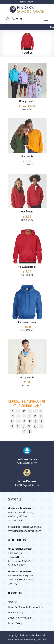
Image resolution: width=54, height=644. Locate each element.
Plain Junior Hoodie (27, 322)
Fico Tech (41, 640)
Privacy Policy (15, 612)
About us (13, 602)
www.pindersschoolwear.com (24, 531)
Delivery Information (19, 618)
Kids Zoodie (27, 211)
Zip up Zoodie (27, 377)
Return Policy (15, 623)
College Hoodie (27, 101)
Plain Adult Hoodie (27, 267)
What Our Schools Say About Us (25, 607)
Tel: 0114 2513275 (17, 521)
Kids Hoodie (27, 156)
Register (23, 2)
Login (31, 2)
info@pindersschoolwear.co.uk (25, 527)
